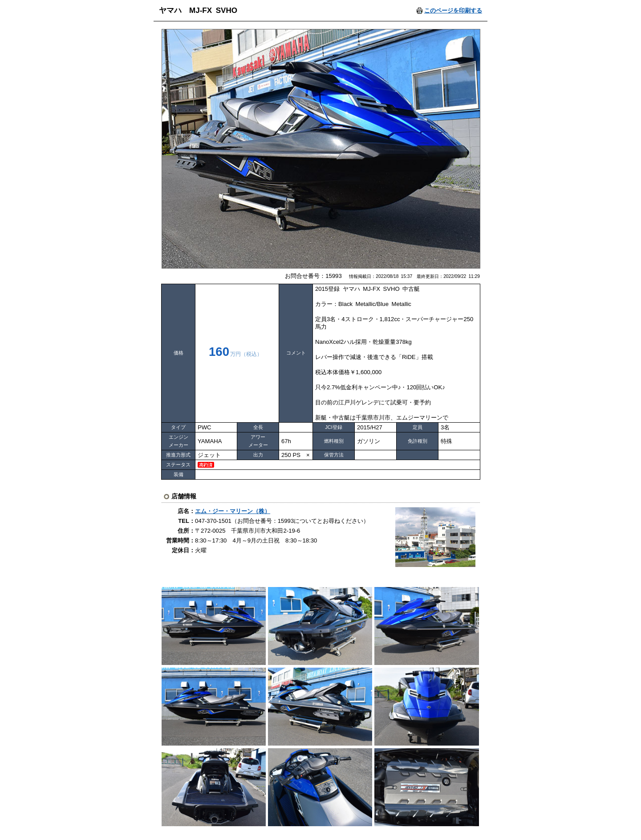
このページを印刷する (453, 10)
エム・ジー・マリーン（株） (233, 511)
